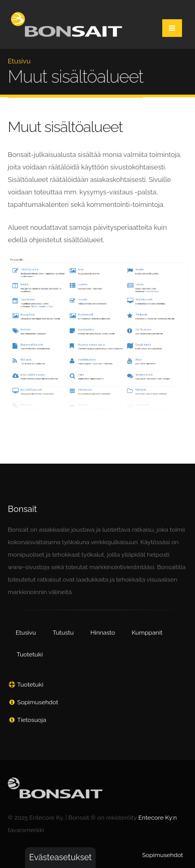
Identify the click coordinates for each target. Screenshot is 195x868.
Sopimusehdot (38, 702)
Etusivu (19, 61)
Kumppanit (147, 633)
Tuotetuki (30, 654)
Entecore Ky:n (158, 818)
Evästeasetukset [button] (60, 857)
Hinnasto (103, 633)
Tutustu (63, 633)
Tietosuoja (32, 720)
